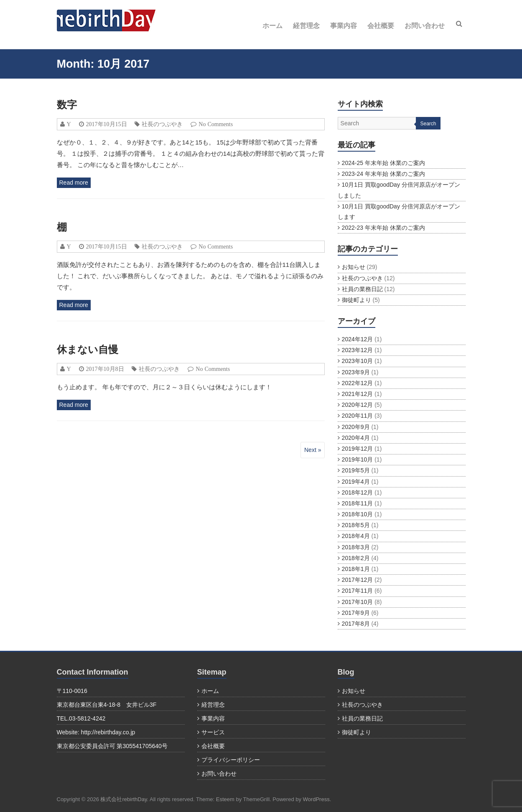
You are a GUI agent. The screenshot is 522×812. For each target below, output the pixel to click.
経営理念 (306, 26)
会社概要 (381, 26)
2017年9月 (356, 613)
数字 (67, 105)
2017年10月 (358, 602)
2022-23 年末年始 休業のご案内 (383, 228)
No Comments (216, 124)
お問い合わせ (425, 26)
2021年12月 (358, 394)
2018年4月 (356, 536)
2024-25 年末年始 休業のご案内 (383, 163)
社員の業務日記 (362, 289)
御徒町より (356, 300)
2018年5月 (356, 525)
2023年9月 (356, 372)
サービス (213, 732)
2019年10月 (358, 459)
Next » (313, 450)
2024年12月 (358, 339)
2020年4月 (356, 438)
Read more (74, 183)
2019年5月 (356, 470)
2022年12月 (358, 383)
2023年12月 (358, 350)
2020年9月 (356, 427)
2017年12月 (358, 580)
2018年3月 (356, 547)
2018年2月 (356, 558)
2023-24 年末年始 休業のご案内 (383, 174)
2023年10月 (358, 361)
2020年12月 (358, 405)
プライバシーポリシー (231, 760)
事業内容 (344, 26)
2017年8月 (356, 624)
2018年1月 (356, 569)
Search (428, 124)
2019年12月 (358, 449)
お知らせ (354, 267)
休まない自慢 (88, 349)
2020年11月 (358, 416)
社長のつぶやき (162, 124)
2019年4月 (356, 482)
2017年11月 (358, 591)
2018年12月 (358, 492)
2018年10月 (358, 514)
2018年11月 (358, 503)
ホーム (272, 26)
